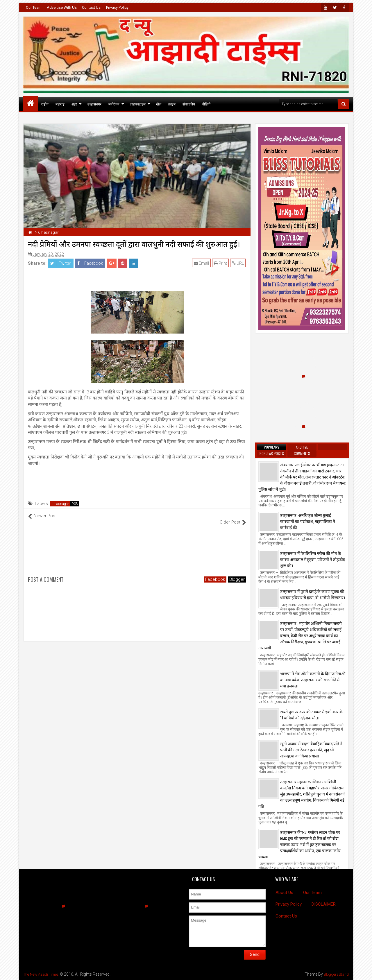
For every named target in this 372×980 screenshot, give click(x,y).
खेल (159, 104)
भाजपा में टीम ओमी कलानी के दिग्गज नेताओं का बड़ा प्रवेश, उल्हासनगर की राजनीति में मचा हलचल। (313, 679)
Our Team (34, 7)
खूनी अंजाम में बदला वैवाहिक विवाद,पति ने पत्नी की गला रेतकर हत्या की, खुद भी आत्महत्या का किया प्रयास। (311, 749)
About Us (284, 893)
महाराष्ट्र (60, 104)
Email (202, 263)
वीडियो (206, 104)
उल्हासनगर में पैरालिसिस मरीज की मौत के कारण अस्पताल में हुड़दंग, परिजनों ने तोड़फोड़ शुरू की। (313, 559)
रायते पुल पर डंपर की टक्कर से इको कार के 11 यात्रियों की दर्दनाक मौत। (311, 714)
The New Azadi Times (43, 974)
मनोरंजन (114, 104)
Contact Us (91, 7)
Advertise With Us (62, 7)
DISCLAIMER (324, 904)
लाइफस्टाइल (138, 104)
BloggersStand (335, 974)
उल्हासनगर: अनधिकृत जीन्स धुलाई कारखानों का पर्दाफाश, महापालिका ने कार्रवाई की (308, 521)
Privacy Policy (117, 7)
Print (221, 263)
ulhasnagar (60, 504)
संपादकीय (189, 104)
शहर (74, 104)
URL (238, 263)
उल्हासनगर (94, 104)
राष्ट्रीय (45, 104)
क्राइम (172, 104)
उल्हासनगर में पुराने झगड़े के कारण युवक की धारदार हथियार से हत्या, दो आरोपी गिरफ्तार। (313, 594)
